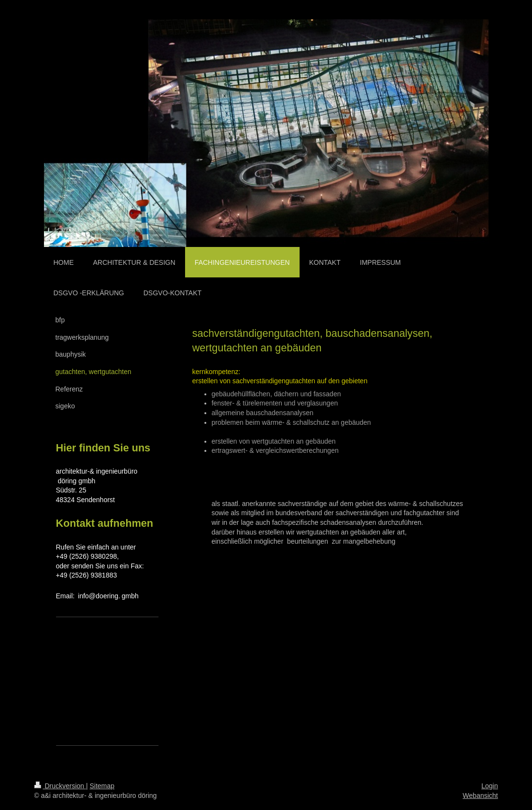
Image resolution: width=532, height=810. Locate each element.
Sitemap (102, 786)
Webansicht (481, 796)
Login (489, 786)
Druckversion (60, 786)
